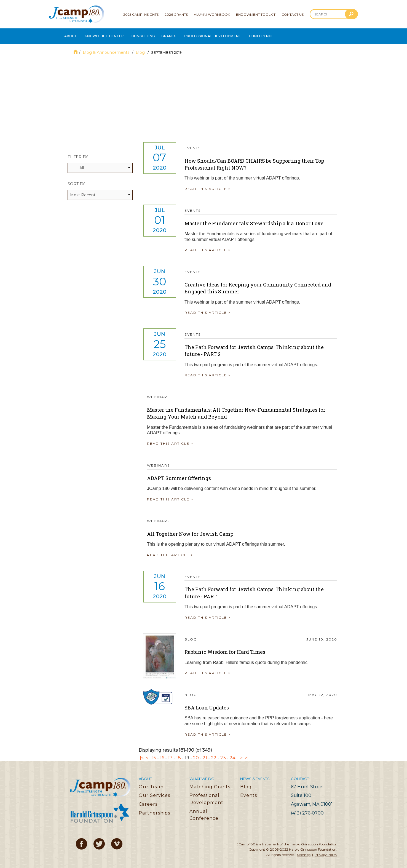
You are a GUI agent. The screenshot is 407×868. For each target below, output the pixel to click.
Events (249, 792)
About (71, 35)
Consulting (151, 35)
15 (154, 755)
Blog (141, 49)
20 (196, 755)
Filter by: (100, 161)
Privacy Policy (326, 852)
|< (142, 755)
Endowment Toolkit (256, 14)
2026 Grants (176, 14)
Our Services (154, 792)
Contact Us (293, 14)
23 (223, 755)
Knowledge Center (108, 35)
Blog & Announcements (107, 49)
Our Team (151, 784)
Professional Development (227, 35)
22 (214, 755)
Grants (179, 35)
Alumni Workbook (212, 14)
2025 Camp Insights (141, 14)
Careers (148, 801)
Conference (280, 35)
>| (247, 755)
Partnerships (154, 810)
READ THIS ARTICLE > (211, 186)
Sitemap (304, 852)
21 (205, 755)
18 (179, 755)
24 (232, 755)
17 (170, 755)
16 (162, 755)
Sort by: (100, 188)
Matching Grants (210, 784)
